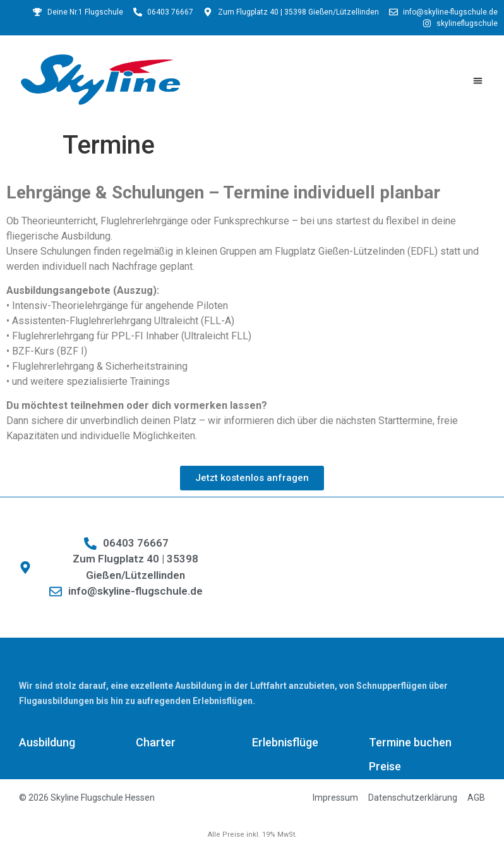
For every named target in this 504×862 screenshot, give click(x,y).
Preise (385, 766)
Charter (156, 742)
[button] (478, 81)
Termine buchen (410, 742)
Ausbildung (47, 742)
